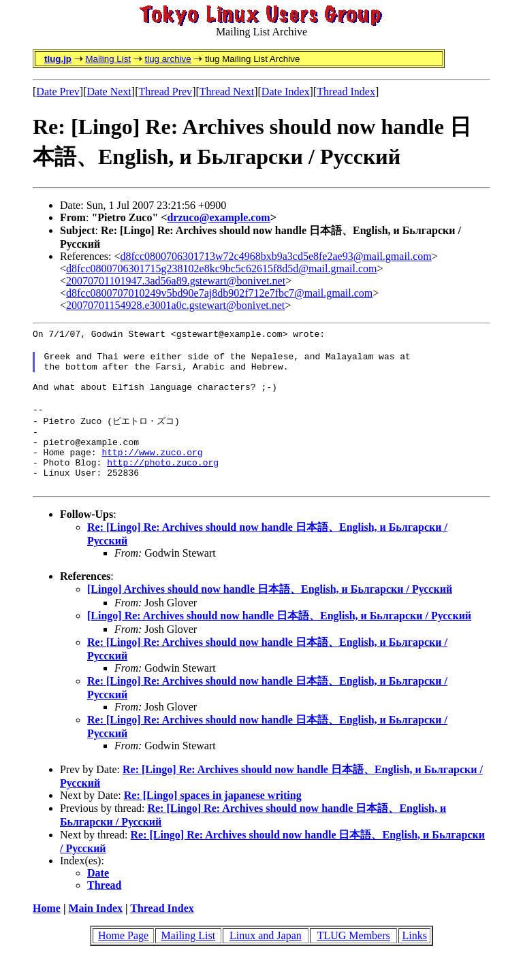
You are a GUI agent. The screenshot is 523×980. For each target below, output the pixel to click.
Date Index (286, 92)
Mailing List (108, 59)
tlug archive (168, 59)
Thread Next (227, 92)
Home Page (123, 959)
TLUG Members (354, 959)
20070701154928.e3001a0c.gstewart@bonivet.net (175, 305)
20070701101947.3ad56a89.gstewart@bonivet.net (176, 281)
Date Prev (58, 92)
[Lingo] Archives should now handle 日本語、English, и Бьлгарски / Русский (270, 612)
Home (47, 931)
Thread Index (346, 92)
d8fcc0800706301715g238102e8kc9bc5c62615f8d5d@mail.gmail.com (221, 268)
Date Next (109, 92)
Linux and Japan (266, 959)
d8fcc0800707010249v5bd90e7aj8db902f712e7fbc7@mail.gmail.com (219, 293)
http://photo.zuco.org (163, 483)
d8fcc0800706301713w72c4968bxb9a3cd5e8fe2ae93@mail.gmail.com (276, 256)
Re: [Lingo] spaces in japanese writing (213, 818)
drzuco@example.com (218, 217)
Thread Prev (165, 92)
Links (414, 959)
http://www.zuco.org (152, 471)
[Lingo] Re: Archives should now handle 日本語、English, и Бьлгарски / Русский (279, 639)
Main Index (95, 931)
